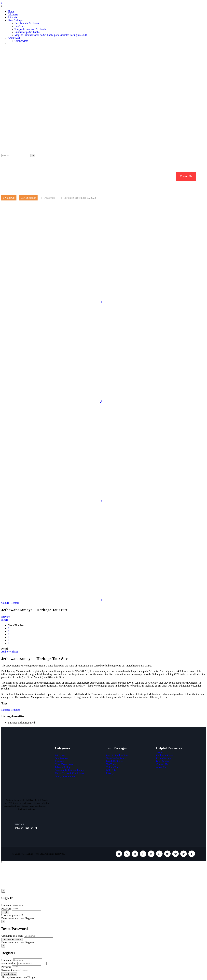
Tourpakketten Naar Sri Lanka (30, 29)
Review (6, 617)
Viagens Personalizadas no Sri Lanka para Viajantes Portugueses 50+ (51, 35)
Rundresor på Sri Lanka (27, 32)
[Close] (3, 891)
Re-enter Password (11, 970)
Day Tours (20, 26)
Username (7, 905)
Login (32, 977)
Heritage (6, 710)
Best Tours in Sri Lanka (27, 23)
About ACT (14, 38)
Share (5, 620)
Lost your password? (12, 915)
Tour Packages (16, 20)
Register (30, 918)
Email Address (9, 963)
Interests (12, 17)
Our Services (21, 41)
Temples (15, 710)
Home (11, 11)
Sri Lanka (13, 14)
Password (6, 909)
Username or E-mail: (12, 936)
